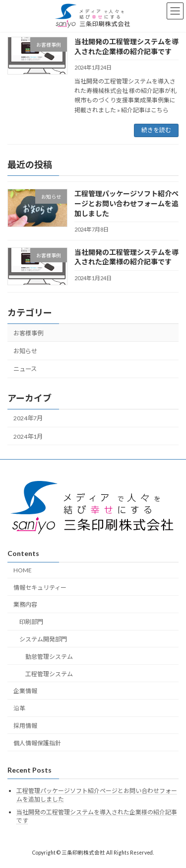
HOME (23, 570)
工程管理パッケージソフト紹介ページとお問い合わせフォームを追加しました (126, 203)
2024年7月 (28, 418)
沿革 (19, 708)
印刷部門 (31, 622)
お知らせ (25, 351)
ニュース (25, 369)
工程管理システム (49, 673)
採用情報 (25, 726)
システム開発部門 (43, 639)
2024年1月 (28, 436)
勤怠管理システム (49, 657)
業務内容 (25, 604)
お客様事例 (28, 333)
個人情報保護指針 (37, 743)
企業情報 (25, 691)
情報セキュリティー (40, 588)
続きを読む (156, 130)
